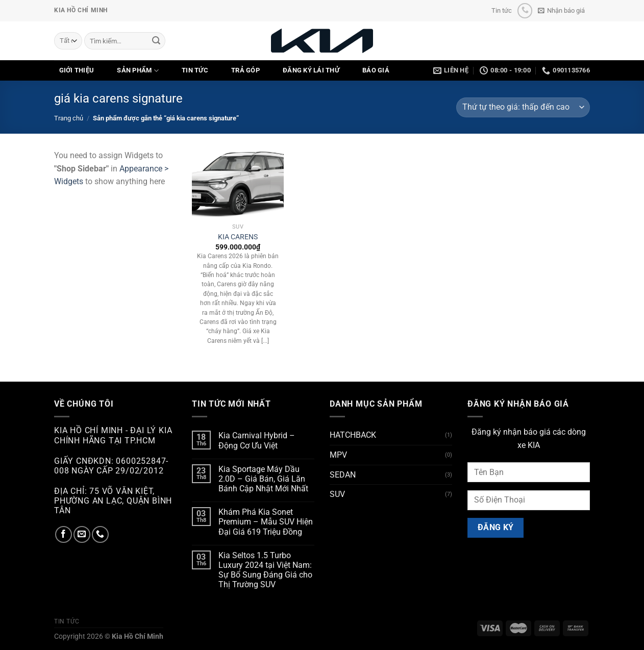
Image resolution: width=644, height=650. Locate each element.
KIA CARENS (238, 237)
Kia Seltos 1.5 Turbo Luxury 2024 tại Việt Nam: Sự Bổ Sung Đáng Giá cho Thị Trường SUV (265, 570)
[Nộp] (156, 41)
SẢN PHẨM (138, 71)
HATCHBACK (353, 435)
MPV (338, 455)
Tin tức (502, 10)
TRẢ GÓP (245, 70)
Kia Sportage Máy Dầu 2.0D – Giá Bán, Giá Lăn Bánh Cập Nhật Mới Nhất (263, 479)
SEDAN (343, 475)
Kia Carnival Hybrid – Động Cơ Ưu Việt (257, 440)
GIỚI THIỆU (77, 70)
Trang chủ (69, 118)
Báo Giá (376, 70)
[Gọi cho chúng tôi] (525, 10)
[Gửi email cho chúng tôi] (82, 534)
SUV (337, 494)
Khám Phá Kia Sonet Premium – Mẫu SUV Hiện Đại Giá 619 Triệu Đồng (266, 522)
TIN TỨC (195, 70)
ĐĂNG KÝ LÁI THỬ (311, 70)
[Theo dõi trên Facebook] (64, 534)
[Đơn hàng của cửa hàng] (523, 107)
